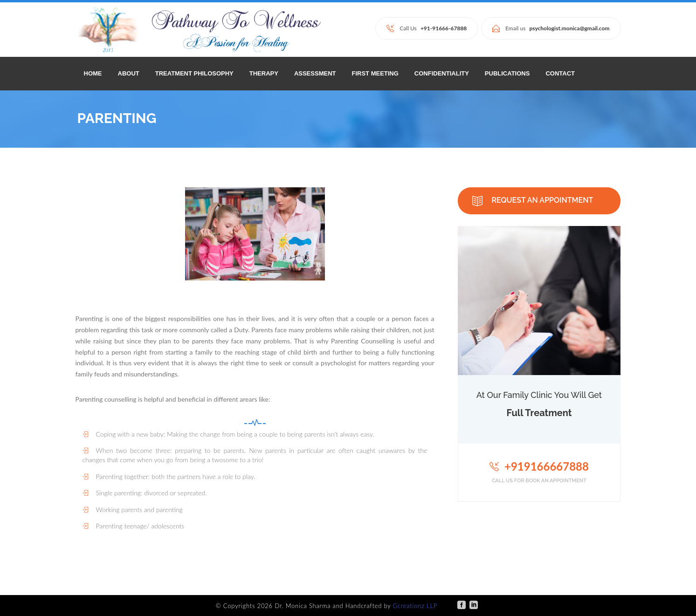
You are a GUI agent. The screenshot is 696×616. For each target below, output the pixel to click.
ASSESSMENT (315, 73)
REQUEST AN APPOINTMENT (533, 201)
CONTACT (560, 73)
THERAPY (264, 73)
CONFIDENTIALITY (442, 73)
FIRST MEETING (375, 73)
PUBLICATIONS (507, 73)
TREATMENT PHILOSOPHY (194, 73)
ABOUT (129, 73)
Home (93, 73)
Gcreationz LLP (415, 606)
